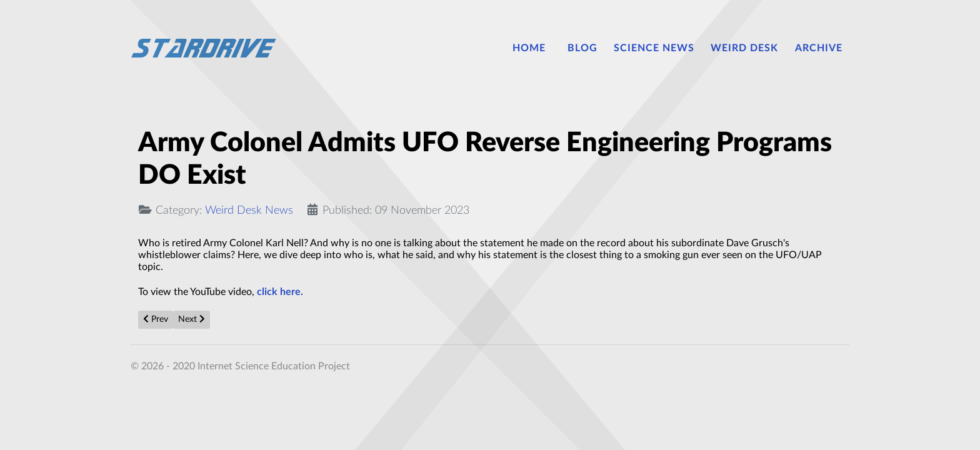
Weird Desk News (249, 210)
